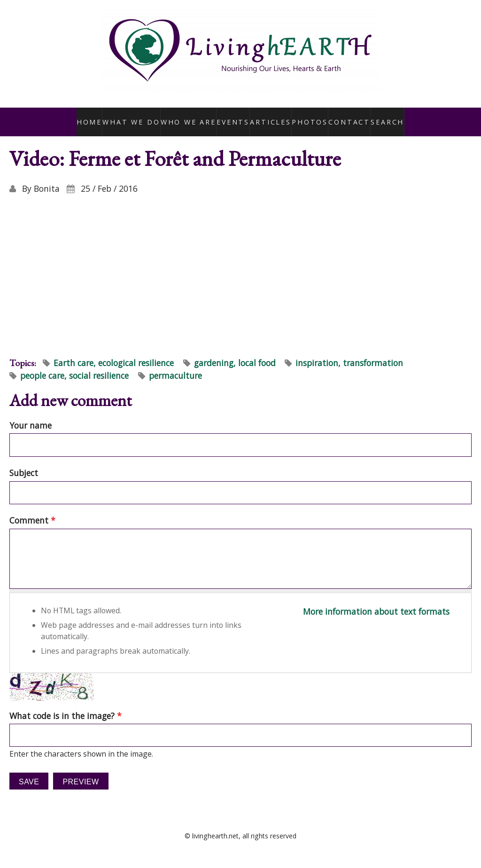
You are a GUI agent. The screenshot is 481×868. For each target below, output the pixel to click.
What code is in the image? (66, 705)
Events (230, 117)
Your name (31, 415)
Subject (24, 463)
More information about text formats (376, 602)
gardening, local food (235, 352)
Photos (307, 117)
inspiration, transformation (349, 352)
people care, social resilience (74, 366)
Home (92, 117)
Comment (32, 510)
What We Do (134, 117)
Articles (268, 117)
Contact (347, 117)
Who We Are (186, 117)
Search (385, 117)
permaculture (175, 366)
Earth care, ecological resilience (114, 352)
